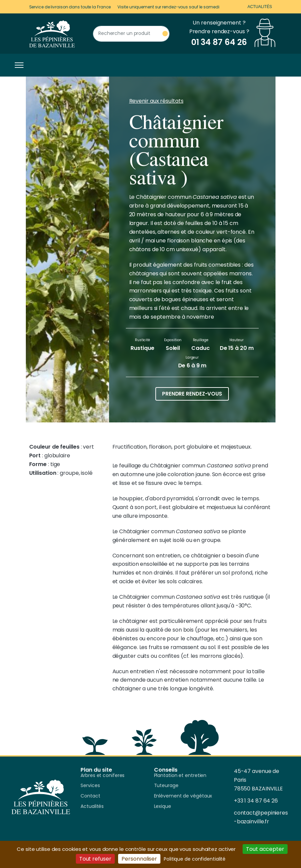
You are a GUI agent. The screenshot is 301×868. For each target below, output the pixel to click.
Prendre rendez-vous (192, 394)
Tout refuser (95, 859)
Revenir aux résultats (156, 101)
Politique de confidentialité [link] (195, 859)
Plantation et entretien (180, 776)
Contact (90, 796)
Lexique (163, 807)
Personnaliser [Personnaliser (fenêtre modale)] (139, 859)
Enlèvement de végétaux (183, 796)
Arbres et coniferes (103, 776)
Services (90, 786)
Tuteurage (166, 786)
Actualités (260, 7)
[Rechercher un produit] (131, 34)
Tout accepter (265, 849)
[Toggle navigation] (17, 65)
